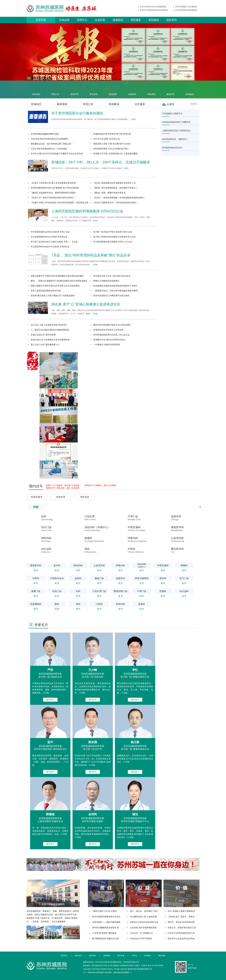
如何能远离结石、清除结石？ (175, 139)
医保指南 (113, 90)
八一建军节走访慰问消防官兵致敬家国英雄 (50, 330)
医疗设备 (121, 956)
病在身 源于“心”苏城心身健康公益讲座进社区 (86, 304)
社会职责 (100, 20)
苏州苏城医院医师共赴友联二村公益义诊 (111, 335)
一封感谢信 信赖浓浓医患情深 (107, 345)
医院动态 (78, 956)
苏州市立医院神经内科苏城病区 (154, 10)
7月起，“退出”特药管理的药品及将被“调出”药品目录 (91, 255)
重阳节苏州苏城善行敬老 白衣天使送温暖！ (113, 325)
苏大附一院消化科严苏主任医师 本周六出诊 (113, 232)
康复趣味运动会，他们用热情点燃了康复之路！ (52, 144)
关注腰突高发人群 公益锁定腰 (143, 917)
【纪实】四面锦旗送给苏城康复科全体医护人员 (114, 183)
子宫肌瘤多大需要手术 (172, 114)
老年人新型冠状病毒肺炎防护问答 (46, 291)
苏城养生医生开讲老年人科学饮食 (108, 330)
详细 (133, 119)
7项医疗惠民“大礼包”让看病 (104, 911)
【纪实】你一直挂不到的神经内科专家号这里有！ (53, 198)
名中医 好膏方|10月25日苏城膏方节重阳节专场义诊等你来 (57, 154)
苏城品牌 (64, 20)
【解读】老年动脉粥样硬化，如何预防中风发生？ (115, 188)
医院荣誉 (93, 956)
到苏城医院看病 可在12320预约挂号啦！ (111, 149)
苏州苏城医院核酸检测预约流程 (45, 134)
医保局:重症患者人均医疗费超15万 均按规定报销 (53, 296)
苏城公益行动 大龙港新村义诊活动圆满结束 (50, 340)
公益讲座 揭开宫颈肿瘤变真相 (143, 928)
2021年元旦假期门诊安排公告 (107, 139)
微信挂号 (171, 90)
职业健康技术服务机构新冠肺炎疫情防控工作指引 (115, 286)
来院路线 (154, 20)
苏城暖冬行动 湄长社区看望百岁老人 (110, 340)
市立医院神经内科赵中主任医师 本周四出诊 (50, 247)
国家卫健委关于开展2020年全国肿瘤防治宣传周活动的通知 (57, 276)
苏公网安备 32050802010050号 (123, 966)
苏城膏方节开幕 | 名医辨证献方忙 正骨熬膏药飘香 (116, 154)
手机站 (134, 956)
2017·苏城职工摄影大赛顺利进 (181, 911)
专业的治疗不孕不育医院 (141, 939)
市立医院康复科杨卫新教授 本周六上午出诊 (113, 242)
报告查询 (172, 20)
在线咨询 (132, 90)
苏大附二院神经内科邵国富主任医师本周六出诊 (114, 237)
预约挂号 (50, 700)
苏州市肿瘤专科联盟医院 (186, 10)
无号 (57, 609)
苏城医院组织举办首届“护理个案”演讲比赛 (112, 134)
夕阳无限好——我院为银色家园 (106, 922)
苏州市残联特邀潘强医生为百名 (106, 917)
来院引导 (55, 90)
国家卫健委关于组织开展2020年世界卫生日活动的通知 (55, 286)
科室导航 (41, 20)
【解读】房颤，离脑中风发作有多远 (109, 193)
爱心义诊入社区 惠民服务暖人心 (45, 345)
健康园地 (118, 20)
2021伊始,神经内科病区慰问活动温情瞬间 (49, 139)
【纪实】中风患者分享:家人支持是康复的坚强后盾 (53, 183)
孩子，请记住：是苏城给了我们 (144, 911)
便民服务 (136, 20)
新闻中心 (82, 20)
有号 (36, 570)
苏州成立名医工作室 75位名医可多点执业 (112, 276)
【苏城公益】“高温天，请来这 (181, 917)
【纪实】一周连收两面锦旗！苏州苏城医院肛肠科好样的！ (119, 198)
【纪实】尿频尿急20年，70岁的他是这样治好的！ (116, 203)
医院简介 (64, 956)
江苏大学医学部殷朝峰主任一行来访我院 (49, 149)
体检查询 (151, 90)
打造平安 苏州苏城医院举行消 (181, 933)
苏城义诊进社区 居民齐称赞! (43, 335)
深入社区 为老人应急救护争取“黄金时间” (49, 325)
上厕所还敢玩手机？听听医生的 (176, 131)
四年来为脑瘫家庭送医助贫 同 (106, 928)
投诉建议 (190, 90)
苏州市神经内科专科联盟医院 (153, 7)
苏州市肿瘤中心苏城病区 (186, 7)
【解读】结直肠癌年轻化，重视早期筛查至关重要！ (54, 193)
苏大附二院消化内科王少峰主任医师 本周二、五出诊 (54, 242)
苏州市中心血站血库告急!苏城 (181, 939)
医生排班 (94, 90)
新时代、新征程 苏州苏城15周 (181, 922)
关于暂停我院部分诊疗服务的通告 (77, 113)
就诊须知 (36, 90)
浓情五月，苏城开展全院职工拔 (182, 928)
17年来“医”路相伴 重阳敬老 (104, 933)
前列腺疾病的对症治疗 (172, 148)
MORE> (194, 104)
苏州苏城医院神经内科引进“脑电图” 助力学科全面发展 (55, 188)
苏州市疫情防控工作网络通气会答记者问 (111, 296)
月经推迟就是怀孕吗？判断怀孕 (176, 122)
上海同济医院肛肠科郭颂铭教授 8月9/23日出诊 (87, 211)
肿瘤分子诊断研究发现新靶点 (106, 281)
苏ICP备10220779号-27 (101, 966)
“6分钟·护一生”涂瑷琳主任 (141, 933)
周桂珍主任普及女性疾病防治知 (144, 922)
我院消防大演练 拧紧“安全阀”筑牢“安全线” (112, 144)
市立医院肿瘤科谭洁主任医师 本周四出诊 (49, 237)
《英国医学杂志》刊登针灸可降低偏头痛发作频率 (115, 291)
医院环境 (75, 90)
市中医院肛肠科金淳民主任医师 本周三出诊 (50, 232)
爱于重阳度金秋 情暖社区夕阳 (106, 939)
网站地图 (162, 956)
